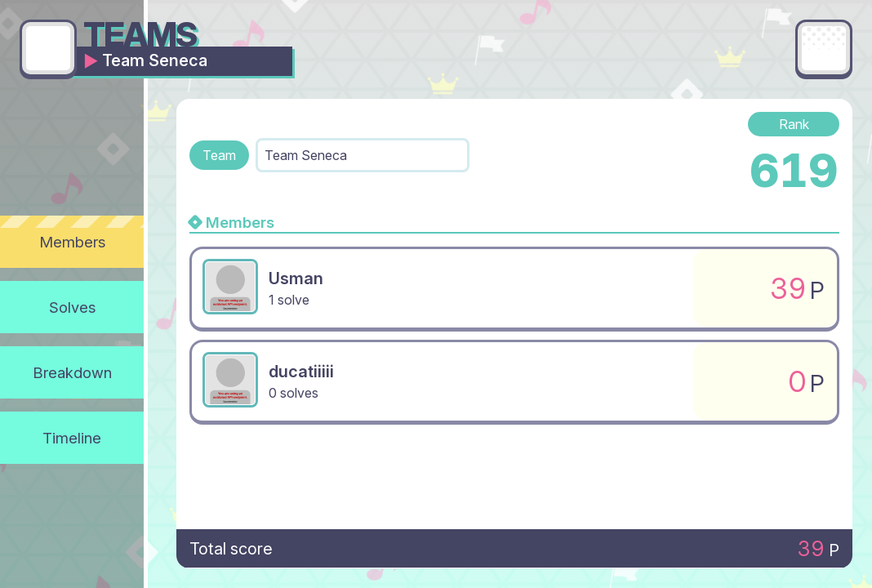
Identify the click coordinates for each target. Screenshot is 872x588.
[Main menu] (824, 48)
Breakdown (72, 372)
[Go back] (48, 48)
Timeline (72, 438)
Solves (72, 307)
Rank (794, 124)
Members (72, 242)
